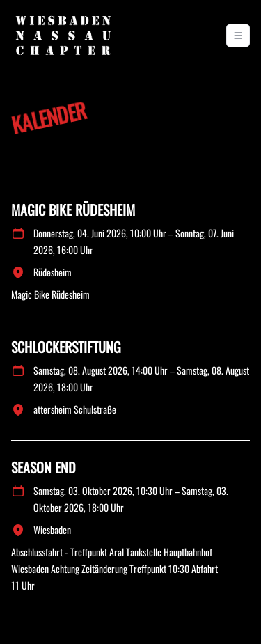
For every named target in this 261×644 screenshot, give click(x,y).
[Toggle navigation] (238, 36)
